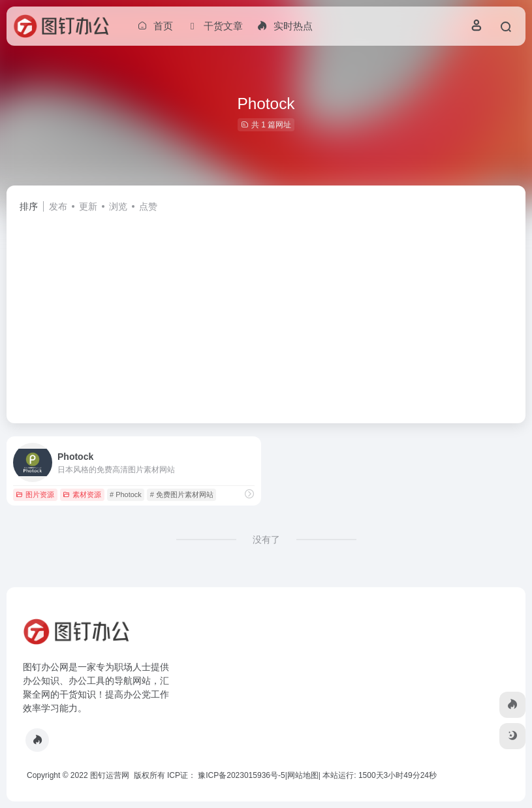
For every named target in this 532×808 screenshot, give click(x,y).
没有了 (266, 540)
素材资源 (82, 494)
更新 (88, 206)
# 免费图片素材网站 (182, 494)
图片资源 (35, 494)
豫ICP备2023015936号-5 (241, 775)
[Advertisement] (266, 312)
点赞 (148, 206)
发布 (58, 206)
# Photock (126, 494)
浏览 (118, 206)
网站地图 (303, 775)
